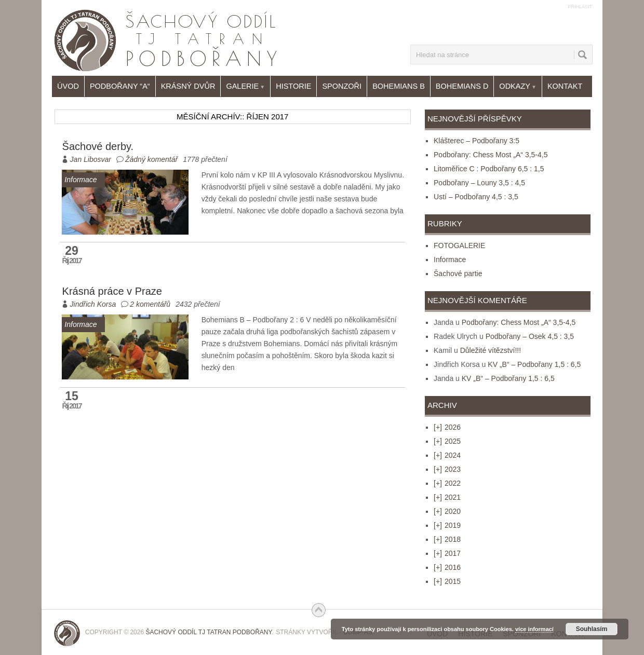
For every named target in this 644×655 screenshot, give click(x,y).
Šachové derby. (98, 146)
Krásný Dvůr (188, 86)
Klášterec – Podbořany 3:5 (477, 141)
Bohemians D (462, 86)
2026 (447, 427)
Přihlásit (580, 7)
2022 (447, 483)
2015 (447, 581)
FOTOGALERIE (459, 245)
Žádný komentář (151, 159)
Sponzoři (342, 86)
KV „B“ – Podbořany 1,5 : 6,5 (534, 364)
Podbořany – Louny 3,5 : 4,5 (479, 183)
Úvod (68, 86)
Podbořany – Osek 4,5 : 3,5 (530, 336)
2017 (447, 553)
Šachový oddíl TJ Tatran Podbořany (209, 632)
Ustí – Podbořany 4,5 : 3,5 (476, 197)
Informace (450, 260)
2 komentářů (150, 304)
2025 (447, 441)
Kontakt (565, 86)
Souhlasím (592, 629)
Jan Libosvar (91, 159)
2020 (447, 511)
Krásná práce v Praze (112, 291)
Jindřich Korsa (93, 304)
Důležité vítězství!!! (491, 350)
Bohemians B (399, 86)
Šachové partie (458, 274)
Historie (293, 86)
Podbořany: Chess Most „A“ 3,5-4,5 (491, 155)
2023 (447, 469)
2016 (447, 567)
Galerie (245, 87)
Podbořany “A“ (120, 86)
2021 (447, 497)
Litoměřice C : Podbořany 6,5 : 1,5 (489, 169)
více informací (534, 629)
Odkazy (518, 87)
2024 (447, 455)
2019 (447, 525)
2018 (447, 539)
